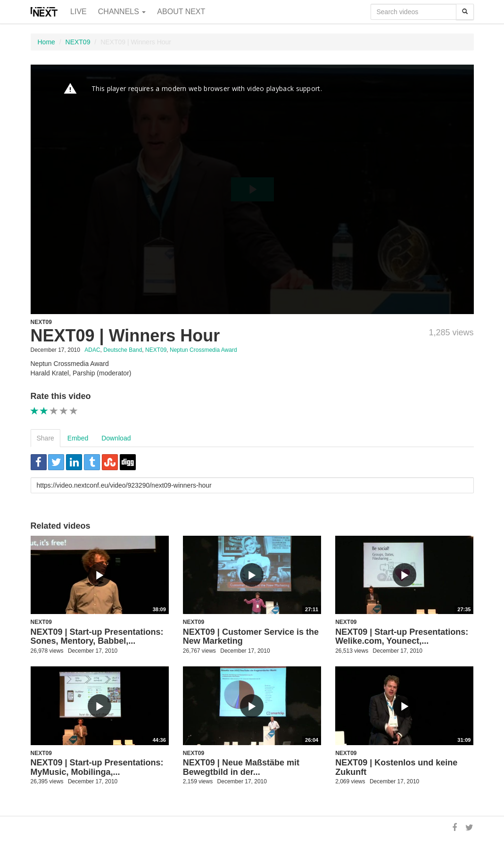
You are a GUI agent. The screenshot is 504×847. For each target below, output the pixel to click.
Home (46, 42)
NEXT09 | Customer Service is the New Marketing (251, 637)
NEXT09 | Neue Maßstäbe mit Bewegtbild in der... (241, 767)
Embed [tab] (78, 438)
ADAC (92, 350)
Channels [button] (122, 12)
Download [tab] (116, 438)
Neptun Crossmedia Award (203, 350)
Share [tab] (45, 438)
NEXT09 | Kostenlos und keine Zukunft (396, 767)
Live (78, 12)
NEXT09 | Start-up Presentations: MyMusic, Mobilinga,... (97, 767)
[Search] (465, 12)
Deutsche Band (123, 350)
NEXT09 (78, 42)
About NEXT (181, 12)
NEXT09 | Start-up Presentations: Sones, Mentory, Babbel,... (97, 637)
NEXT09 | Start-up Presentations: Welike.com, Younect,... (402, 637)
